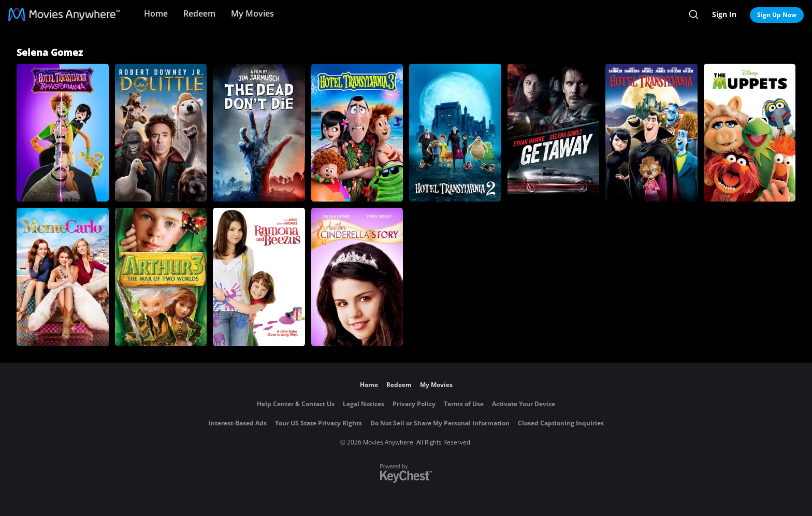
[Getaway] (554, 133)
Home (156, 13)
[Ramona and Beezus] (259, 277)
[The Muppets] (750, 133)
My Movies (252, 13)
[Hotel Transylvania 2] (455, 133)
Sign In (724, 14)
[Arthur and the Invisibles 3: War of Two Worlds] (161, 277)
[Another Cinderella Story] (357, 277)
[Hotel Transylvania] (651, 133)
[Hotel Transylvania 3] (357, 133)
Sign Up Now (777, 15)
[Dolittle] (161, 133)
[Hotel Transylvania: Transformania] (63, 133)
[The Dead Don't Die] (259, 133)
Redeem (199, 13)
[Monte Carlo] (63, 277)
